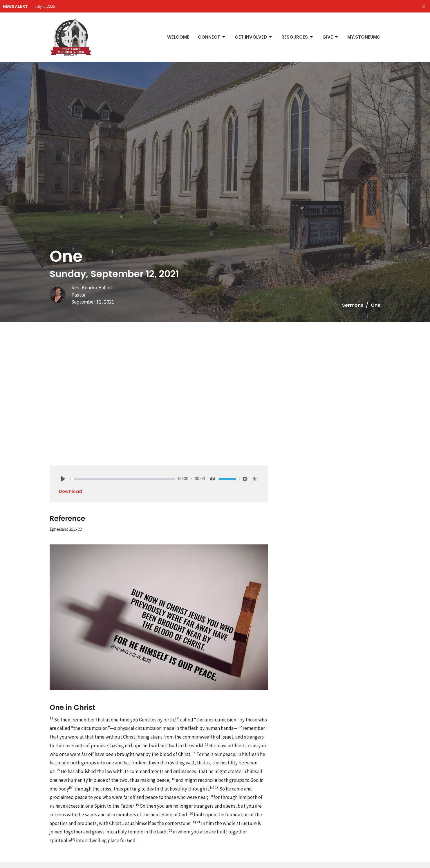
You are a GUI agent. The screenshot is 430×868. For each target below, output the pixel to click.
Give (330, 37)
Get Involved (254, 37)
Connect (212, 37)
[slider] (123, 479)
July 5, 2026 (45, 6)
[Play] (63, 479)
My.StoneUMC (364, 37)
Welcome (178, 37)
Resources (298, 37)
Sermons (353, 305)
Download (71, 491)
